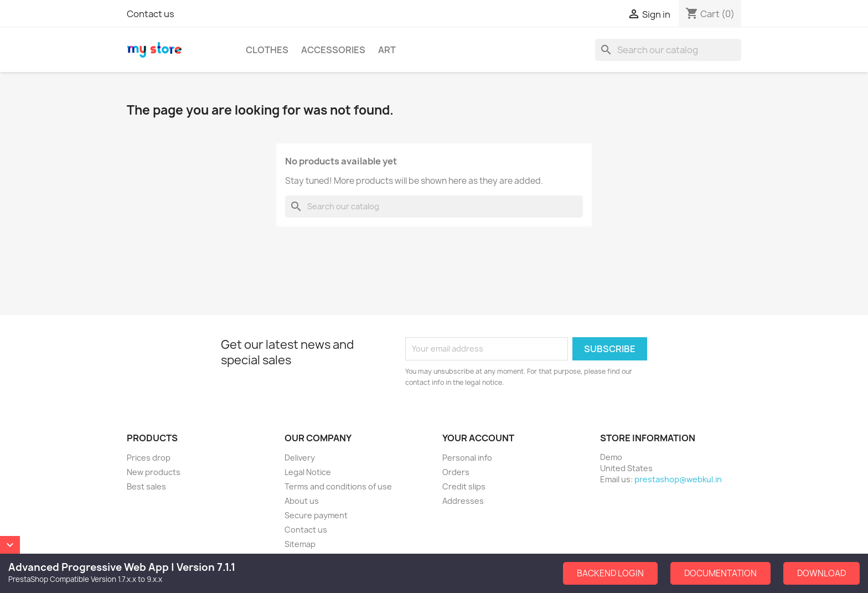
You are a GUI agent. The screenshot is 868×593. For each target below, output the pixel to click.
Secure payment (316, 515)
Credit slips (464, 486)
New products (154, 472)
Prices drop (149, 458)
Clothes (267, 50)
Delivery (300, 458)
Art (387, 50)
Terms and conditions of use (338, 486)
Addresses (463, 501)
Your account (478, 438)
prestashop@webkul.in (678, 479)
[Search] (668, 50)
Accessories (333, 50)
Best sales (146, 486)
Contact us (151, 14)
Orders (456, 472)
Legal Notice (308, 472)
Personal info (467, 458)
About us (302, 501)
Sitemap (300, 544)
